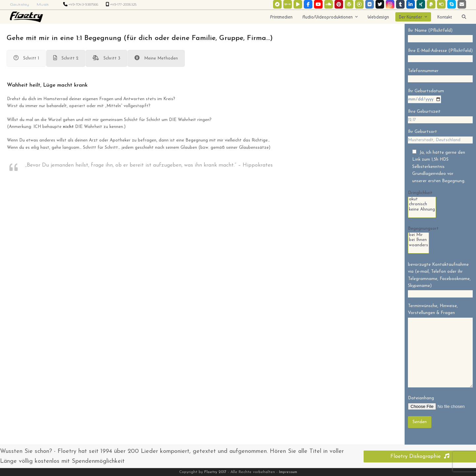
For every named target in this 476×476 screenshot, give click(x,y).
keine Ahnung (422, 210)
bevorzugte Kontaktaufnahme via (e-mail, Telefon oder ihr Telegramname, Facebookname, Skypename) (440, 279)
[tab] (26, 58)
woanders (418, 246)
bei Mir (418, 235)
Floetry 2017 (215, 472)
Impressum (288, 472)
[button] (464, 17)
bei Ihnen (418, 240)
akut (422, 200)
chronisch (422, 205)
